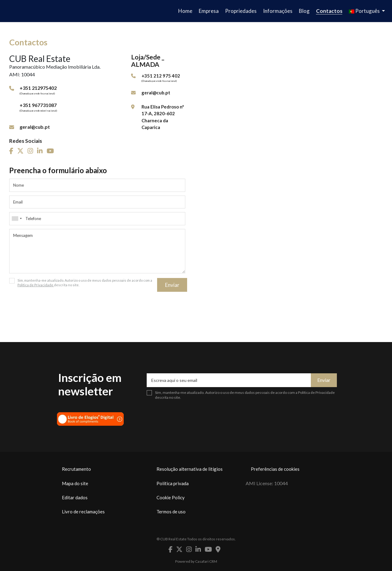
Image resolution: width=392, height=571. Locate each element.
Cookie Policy (171, 497)
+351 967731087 (38, 105)
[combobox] (97, 219)
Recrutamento (76, 469)
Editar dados (75, 497)
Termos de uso (171, 512)
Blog (304, 11)
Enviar (172, 285)
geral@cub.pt (35, 127)
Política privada (173, 483)
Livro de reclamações (83, 512)
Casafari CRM (206, 561)
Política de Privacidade (36, 285)
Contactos (329, 11)
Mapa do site (75, 483)
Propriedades (241, 11)
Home (185, 11)
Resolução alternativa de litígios (190, 469)
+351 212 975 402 (161, 76)
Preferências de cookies (275, 469)
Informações (278, 11)
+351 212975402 (38, 88)
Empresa (209, 11)
